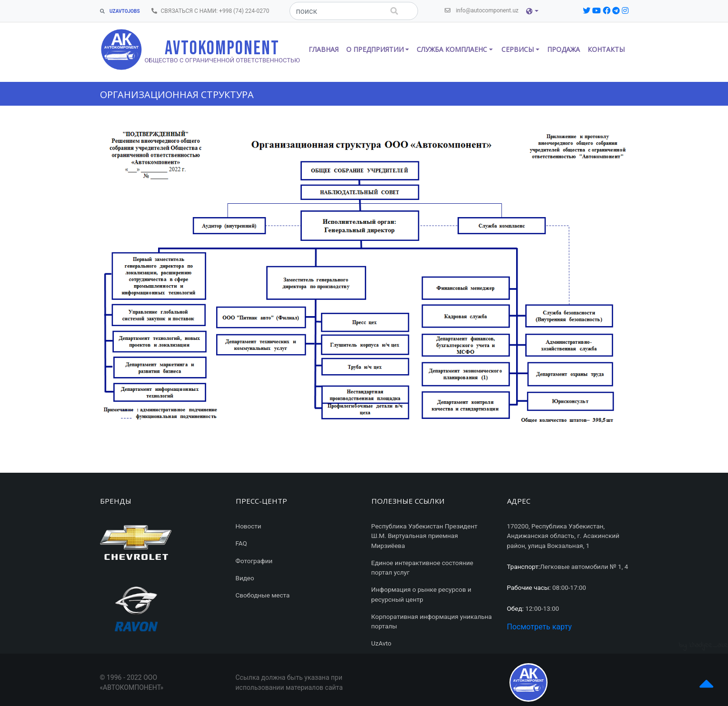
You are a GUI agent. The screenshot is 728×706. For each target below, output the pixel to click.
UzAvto (381, 643)
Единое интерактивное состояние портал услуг (422, 567)
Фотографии (254, 561)
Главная (324, 49)
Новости (249, 526)
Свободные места (263, 595)
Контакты (606, 49)
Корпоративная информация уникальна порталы (432, 621)
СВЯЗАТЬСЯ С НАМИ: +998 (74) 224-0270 (212, 10)
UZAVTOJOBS (120, 11)
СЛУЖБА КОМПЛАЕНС (452, 49)
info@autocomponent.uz (484, 10)
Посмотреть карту (539, 627)
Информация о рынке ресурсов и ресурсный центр (421, 594)
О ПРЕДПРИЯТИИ (375, 49)
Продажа (563, 49)
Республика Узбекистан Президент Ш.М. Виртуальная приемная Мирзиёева (424, 536)
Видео (245, 578)
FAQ (241, 543)
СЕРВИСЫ (518, 49)
